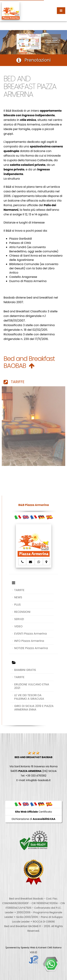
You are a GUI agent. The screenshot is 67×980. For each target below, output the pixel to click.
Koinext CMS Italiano (50, 948)
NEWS (18, 597)
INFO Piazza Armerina (29, 641)
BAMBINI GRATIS (25, 670)
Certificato (34, 812)
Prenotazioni (33, 60)
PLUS (17, 605)
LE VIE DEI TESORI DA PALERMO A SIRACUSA (29, 697)
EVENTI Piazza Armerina (30, 634)
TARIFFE (14, 382)
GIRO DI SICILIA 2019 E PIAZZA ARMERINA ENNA (34, 708)
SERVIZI (19, 619)
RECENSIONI (22, 612)
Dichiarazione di (34, 819)
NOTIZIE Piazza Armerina (31, 648)
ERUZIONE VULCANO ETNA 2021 (32, 686)
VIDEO (18, 626)
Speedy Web (28, 948)
